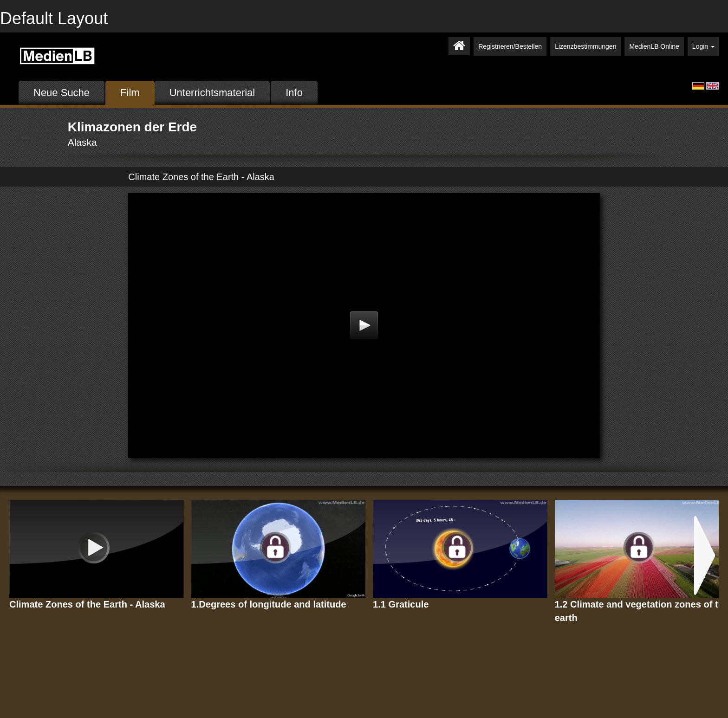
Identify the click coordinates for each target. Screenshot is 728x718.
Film (130, 93)
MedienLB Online (654, 46)
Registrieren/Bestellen (510, 46)
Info (294, 93)
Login (703, 46)
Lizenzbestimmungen (585, 46)
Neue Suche (62, 93)
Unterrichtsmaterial (212, 93)
